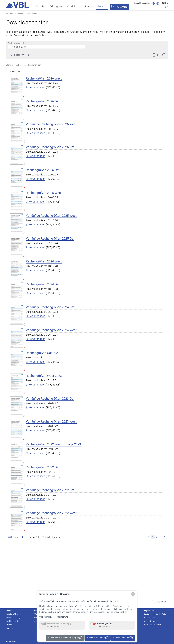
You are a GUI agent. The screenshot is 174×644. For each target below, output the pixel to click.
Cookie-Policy (46, 617)
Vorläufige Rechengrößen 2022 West (51, 513)
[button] (159, 602)
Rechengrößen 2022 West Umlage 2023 (53, 444)
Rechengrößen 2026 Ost (43, 101)
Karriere (9, 628)
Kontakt (138, 3)
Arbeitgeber (56, 6)
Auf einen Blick (12, 614)
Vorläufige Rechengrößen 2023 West (51, 421)
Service (102, 6)
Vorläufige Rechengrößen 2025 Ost (50, 239)
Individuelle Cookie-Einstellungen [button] (65, 638)
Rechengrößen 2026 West (44, 78)
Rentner (89, 6)
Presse (9, 625)
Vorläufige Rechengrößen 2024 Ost (50, 307)
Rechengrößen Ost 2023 (43, 353)
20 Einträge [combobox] (16, 537)
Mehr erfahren (54, 627)
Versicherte (74, 6)
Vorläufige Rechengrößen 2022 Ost (50, 490)
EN (167, 3)
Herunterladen (36, 87)
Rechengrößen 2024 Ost (43, 284)
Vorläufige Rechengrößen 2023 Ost (50, 399)
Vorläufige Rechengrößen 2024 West (51, 330)
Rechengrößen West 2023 (44, 376)
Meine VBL (119, 7)
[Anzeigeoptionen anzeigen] (156, 55)
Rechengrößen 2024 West (44, 261)
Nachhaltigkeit (12, 621)
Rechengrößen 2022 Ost (43, 467)
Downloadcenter (32, 14)
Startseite (10, 14)
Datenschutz (62, 617)
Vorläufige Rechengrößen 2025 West (51, 216)
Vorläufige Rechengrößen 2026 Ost (50, 147)
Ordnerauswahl (16, 43)
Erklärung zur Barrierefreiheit (156, 614)
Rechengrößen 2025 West (44, 193)
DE (163, 3)
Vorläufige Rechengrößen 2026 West (51, 124)
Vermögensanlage (13, 618)
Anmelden (147, 3)
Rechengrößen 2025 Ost (43, 170)
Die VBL (41, 6)
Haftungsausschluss (153, 625)
